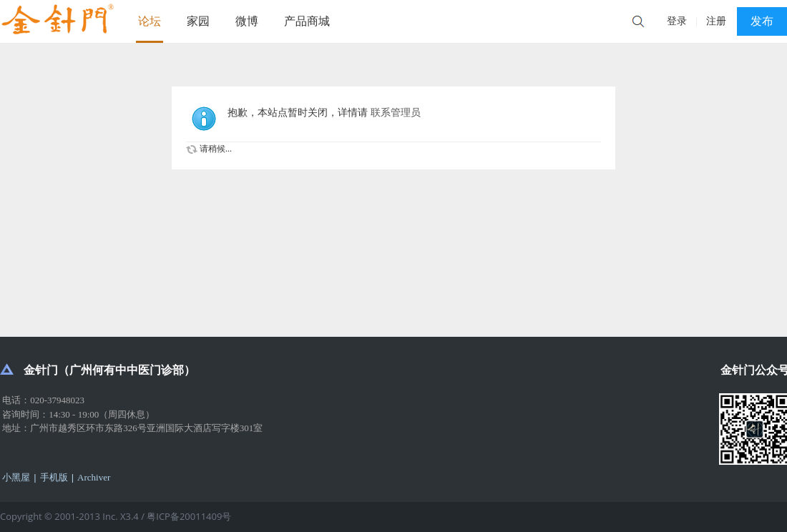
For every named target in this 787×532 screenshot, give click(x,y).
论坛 (150, 21)
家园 (198, 21)
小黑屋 (16, 477)
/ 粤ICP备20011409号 (186, 516)
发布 (762, 21)
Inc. (111, 516)
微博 (247, 21)
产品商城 (307, 21)
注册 (716, 21)
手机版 (54, 477)
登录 (677, 21)
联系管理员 (396, 113)
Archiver (94, 477)
